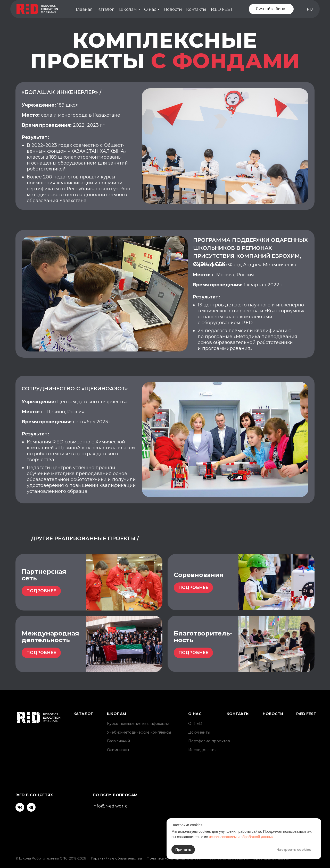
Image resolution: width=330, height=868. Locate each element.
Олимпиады (118, 750)
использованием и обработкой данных (241, 837)
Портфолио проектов (209, 741)
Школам (128, 9)
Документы (199, 732)
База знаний (118, 741)
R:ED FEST (222, 9)
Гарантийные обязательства (117, 858)
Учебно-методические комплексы (139, 732)
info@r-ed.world (110, 806)
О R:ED (195, 724)
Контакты (196, 9)
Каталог (106, 9)
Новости (173, 9)
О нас (150, 9)
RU (310, 9)
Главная (84, 9)
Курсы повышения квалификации (138, 724)
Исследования (203, 750)
